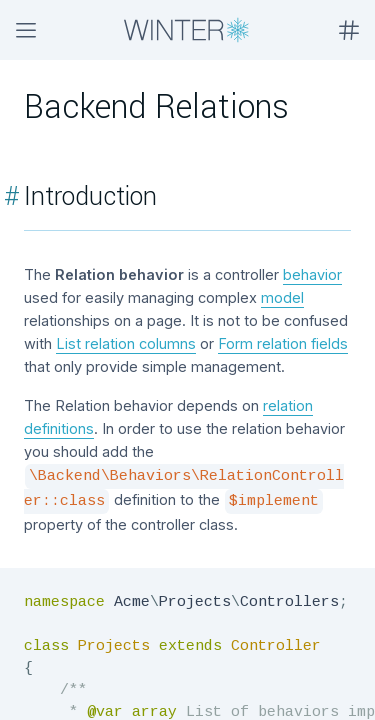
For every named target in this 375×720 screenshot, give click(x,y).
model (282, 297)
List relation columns (126, 343)
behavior (312, 274)
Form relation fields (283, 343)
